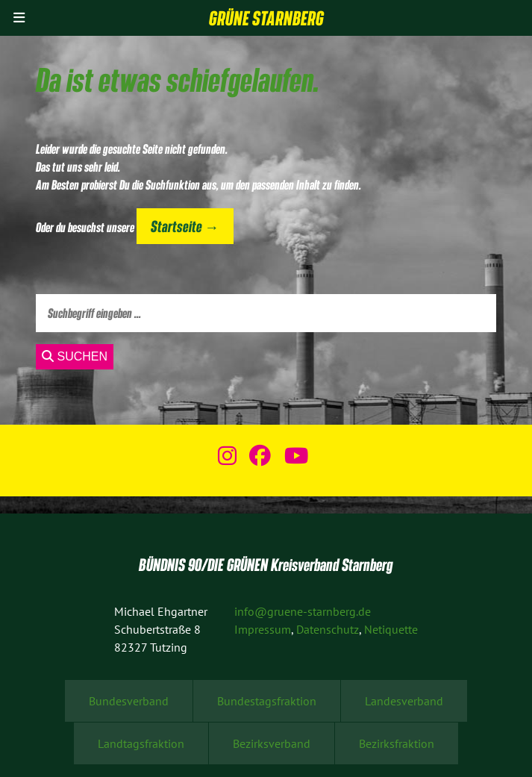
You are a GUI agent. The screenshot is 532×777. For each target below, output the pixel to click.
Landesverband (404, 701)
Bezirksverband (272, 743)
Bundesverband (129, 701)
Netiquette (391, 629)
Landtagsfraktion (141, 743)
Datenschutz (328, 629)
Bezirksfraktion (397, 743)
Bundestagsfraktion (267, 701)
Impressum (263, 629)
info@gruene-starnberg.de (303, 611)
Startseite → (185, 226)
